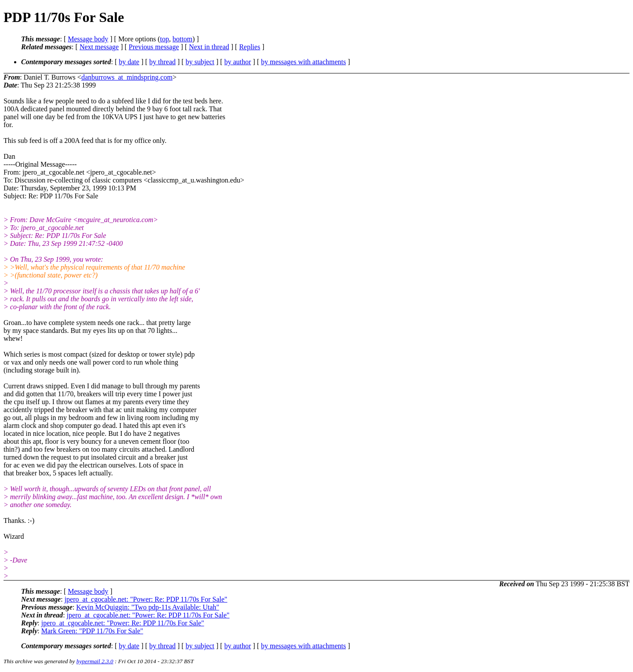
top (164, 39)
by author (238, 62)
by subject (200, 62)
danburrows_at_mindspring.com (127, 77)
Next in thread (209, 47)
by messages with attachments (304, 62)
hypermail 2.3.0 (95, 661)
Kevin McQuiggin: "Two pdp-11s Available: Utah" (147, 607)
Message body (88, 39)
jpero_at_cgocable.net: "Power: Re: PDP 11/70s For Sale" (146, 599)
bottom (182, 39)
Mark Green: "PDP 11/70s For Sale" (92, 631)
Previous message (154, 47)
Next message (99, 47)
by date (129, 62)
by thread (163, 62)
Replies (250, 47)
